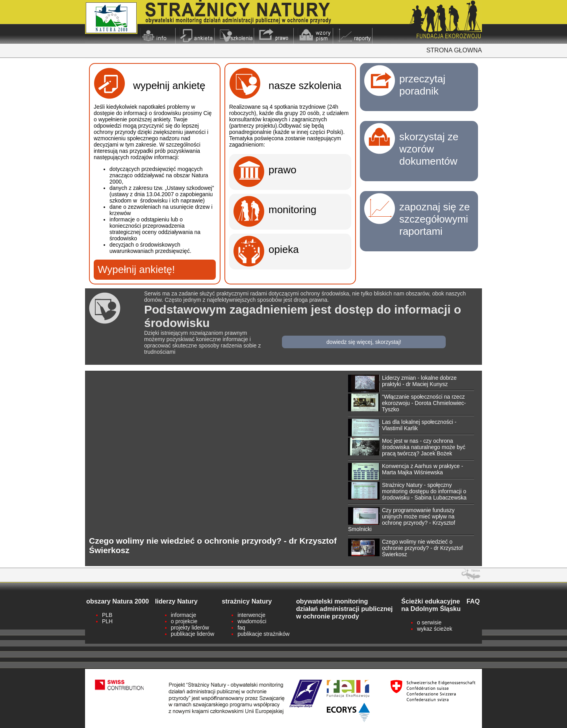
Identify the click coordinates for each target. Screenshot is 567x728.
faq (241, 628)
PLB (107, 615)
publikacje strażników (263, 634)
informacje (184, 615)
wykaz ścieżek (435, 629)
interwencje (251, 615)
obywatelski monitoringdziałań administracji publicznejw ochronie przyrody (344, 609)
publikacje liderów (193, 634)
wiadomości (252, 621)
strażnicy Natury (247, 601)
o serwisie (429, 622)
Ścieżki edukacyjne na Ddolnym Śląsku (431, 605)
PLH (107, 621)
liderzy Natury (176, 601)
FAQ (473, 601)
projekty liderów (190, 628)
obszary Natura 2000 (118, 601)
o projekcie (184, 621)
